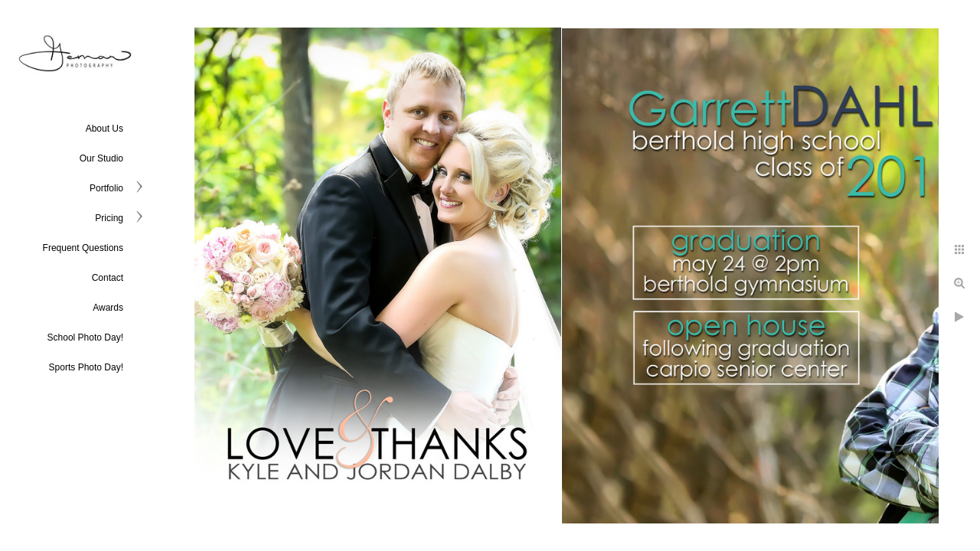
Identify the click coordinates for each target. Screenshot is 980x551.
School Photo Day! (85, 337)
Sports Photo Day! (86, 367)
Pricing (109, 218)
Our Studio (101, 158)
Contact (108, 278)
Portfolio (106, 188)
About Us (105, 129)
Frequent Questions (83, 248)
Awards (108, 308)
